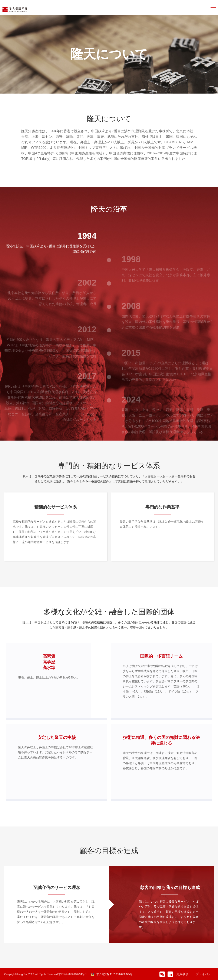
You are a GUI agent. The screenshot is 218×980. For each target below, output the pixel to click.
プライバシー (205, 974)
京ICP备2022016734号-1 (72, 974)
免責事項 (182, 974)
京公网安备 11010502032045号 (114, 974)
